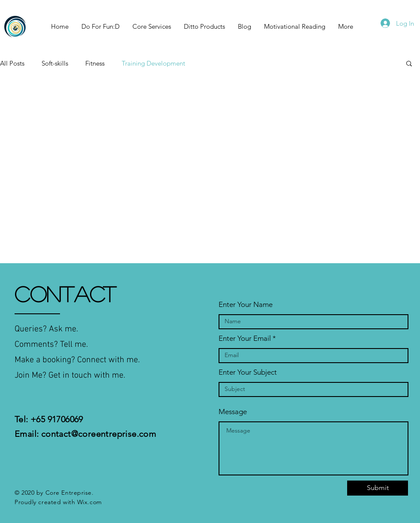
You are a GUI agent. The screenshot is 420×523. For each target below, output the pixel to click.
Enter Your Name (246, 305)
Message (233, 412)
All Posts (12, 63)
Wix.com (90, 502)
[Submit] (378, 488)
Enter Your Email (245, 338)
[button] (409, 64)
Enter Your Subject (248, 372)
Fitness (95, 63)
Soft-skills (55, 63)
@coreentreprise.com (114, 434)
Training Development (153, 63)
